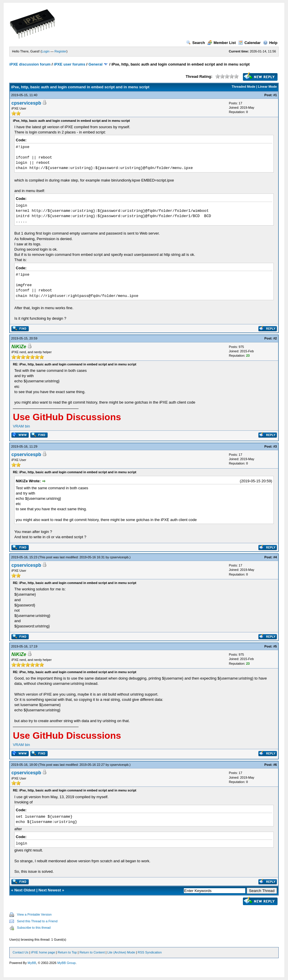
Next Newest (50, 890)
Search (195, 43)
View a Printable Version (34, 914)
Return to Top (67, 952)
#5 (275, 646)
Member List (222, 43)
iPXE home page (43, 952)
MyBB (32, 963)
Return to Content (92, 952)
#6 (275, 765)
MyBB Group (66, 963)
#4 (275, 557)
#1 (275, 95)
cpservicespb (26, 103)
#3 (275, 446)
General (95, 64)
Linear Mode (267, 87)
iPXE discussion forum (30, 64)
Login (46, 51)
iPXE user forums (70, 64)
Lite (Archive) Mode (121, 952)
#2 (275, 338)
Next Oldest (25, 890)
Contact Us (20, 952)
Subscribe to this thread (34, 928)
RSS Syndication (150, 952)
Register (60, 51)
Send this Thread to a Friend (37, 921)
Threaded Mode (243, 87)
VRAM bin (21, 426)
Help (270, 43)
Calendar (249, 43)
